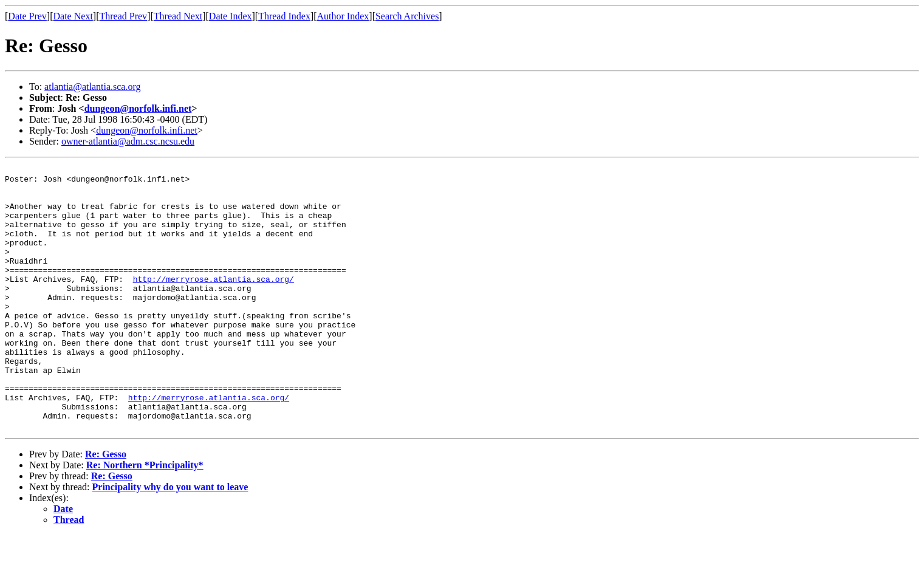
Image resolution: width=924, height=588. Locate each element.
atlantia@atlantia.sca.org (92, 87)
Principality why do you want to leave (170, 540)
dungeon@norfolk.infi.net (138, 108)
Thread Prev (123, 16)
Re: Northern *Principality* (145, 518)
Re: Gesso (106, 507)
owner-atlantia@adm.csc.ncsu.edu (128, 141)
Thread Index (284, 16)
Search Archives (407, 16)
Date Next (73, 16)
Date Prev (27, 16)
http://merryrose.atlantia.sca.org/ (214, 303)
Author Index (343, 16)
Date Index (231, 16)
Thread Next (178, 16)
